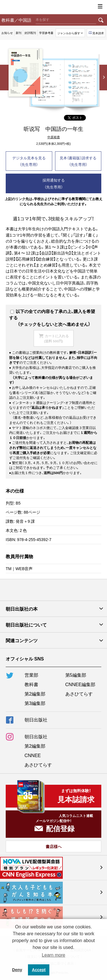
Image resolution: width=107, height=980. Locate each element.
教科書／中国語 (16, 20)
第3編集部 (35, 703)
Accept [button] (39, 970)
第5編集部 (76, 675)
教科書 (31, 684)
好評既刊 (30, 33)
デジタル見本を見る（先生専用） (29, 161)
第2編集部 (35, 694)
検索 (101, 20)
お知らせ (7, 33)
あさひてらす (79, 694)
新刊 (19, 33)
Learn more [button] (54, 955)
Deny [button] (17, 970)
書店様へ (54, 846)
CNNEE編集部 (80, 684)
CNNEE (33, 755)
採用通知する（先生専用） (54, 183)
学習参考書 (46, 33)
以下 (17, 311)
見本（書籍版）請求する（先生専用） (78, 161)
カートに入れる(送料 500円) (56, 338)
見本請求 (98, 33)
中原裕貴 (54, 137)
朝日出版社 (54, 7)
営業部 (31, 675)
